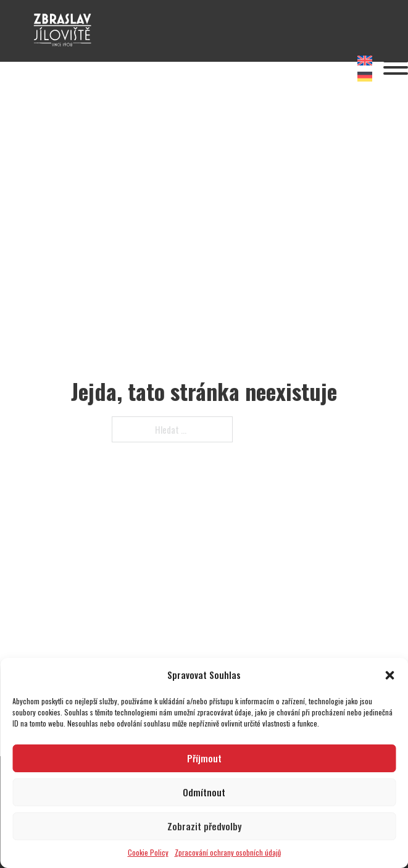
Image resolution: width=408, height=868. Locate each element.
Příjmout (204, 758)
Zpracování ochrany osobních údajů (228, 852)
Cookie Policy (148, 852)
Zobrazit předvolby (204, 826)
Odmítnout (204, 792)
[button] (389, 675)
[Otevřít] (396, 67)
